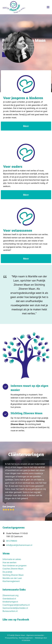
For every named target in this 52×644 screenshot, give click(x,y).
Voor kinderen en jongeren (15, 566)
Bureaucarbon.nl (10, 611)
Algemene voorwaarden (35, 635)
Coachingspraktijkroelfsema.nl (16, 605)
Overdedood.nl (9, 599)
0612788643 (12, 541)
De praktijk (7, 572)
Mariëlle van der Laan (12, 578)
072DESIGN (26, 640)
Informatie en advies (12, 559)
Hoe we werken (10, 562)
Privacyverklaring (11, 638)
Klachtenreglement (11, 581)
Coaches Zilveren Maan (13, 569)
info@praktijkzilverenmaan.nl (19, 545)
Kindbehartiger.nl (10, 602)
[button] (48, 7)
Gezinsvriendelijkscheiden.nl (15, 608)
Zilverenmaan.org (11, 595)
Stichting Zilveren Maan (13, 575)
